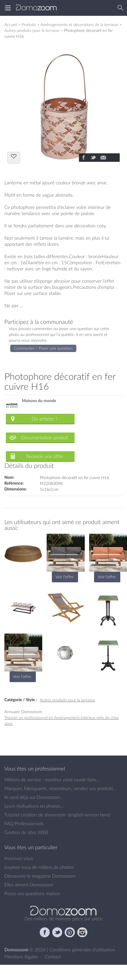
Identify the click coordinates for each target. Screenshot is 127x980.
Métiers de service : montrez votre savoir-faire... (52, 780)
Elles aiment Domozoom (29, 885)
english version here (89, 815)
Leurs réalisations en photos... (34, 806)
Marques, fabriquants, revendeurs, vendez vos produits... (61, 788)
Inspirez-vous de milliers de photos (39, 867)
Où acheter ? (45, 419)
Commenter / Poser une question (43, 348)
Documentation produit (44, 437)
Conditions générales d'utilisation (83, 950)
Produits (29, 24)
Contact (53, 957)
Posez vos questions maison (32, 893)
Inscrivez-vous (19, 858)
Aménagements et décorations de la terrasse (79, 24)
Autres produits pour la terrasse (32, 30)
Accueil (11, 24)
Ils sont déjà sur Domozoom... (34, 797)
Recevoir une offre (45, 456)
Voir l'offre (64, 577)
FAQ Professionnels (24, 823)
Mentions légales (22, 957)
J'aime (14, 157)
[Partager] (83, 158)
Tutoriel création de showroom (35, 815)
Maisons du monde (39, 401)
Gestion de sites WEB (26, 832)
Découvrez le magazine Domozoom (40, 876)
